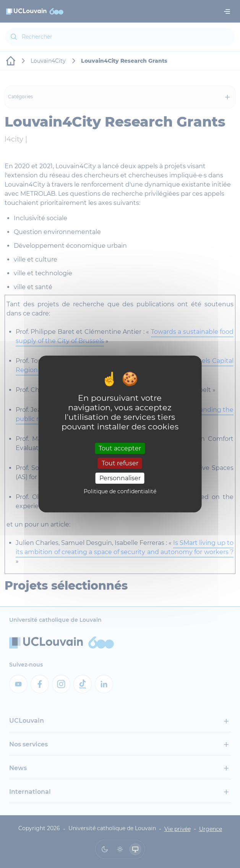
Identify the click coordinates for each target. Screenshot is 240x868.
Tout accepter (120, 448)
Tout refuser (120, 463)
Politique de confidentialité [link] (120, 491)
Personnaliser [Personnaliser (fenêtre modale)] (120, 478)
